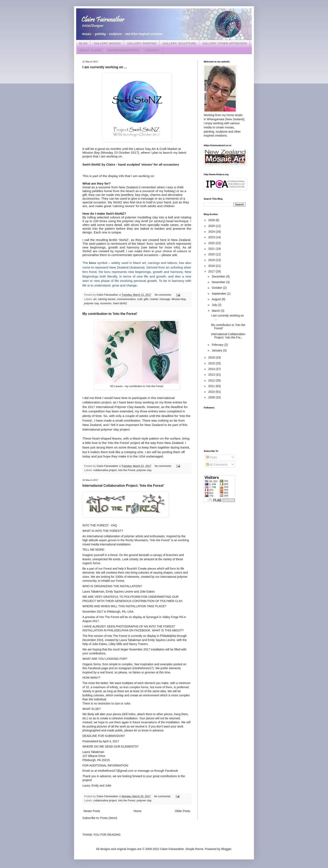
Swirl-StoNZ (120, 303)
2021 (212, 249)
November (219, 282)
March (216, 311)
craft (140, 299)
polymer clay (91, 303)
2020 (212, 254)
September (219, 294)
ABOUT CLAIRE (90, 50)
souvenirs (106, 303)
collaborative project (105, 470)
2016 (212, 357)
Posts (212, 457)
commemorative (126, 299)
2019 (212, 260)
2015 (212, 363)
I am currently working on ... (105, 67)
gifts (146, 299)
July (215, 305)
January (217, 350)
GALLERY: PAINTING (142, 43)
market (154, 299)
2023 (212, 237)
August (217, 299)
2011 (212, 386)
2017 (212, 271)
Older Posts (183, 811)
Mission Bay (179, 299)
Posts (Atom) (109, 818)
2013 (212, 375)
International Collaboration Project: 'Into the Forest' (123, 486)
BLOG (83, 43)
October (217, 288)
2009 (212, 397)
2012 (212, 380)
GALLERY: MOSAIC (107, 43)
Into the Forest (127, 470)
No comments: (163, 295)
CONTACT (152, 50)
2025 (212, 226)
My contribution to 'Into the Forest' (110, 314)
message (165, 299)
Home (137, 811)
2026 (212, 220)
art (95, 299)
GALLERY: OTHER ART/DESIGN (225, 43)
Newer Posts (92, 811)
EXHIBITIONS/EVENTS (123, 50)
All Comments (217, 465)
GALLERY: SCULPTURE (179, 43)
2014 (212, 369)
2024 (212, 232)
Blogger (226, 849)
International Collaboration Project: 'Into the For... (228, 336)
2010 (212, 392)
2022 (212, 243)
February (218, 345)
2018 (212, 266)
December (219, 276)
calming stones (107, 299)
